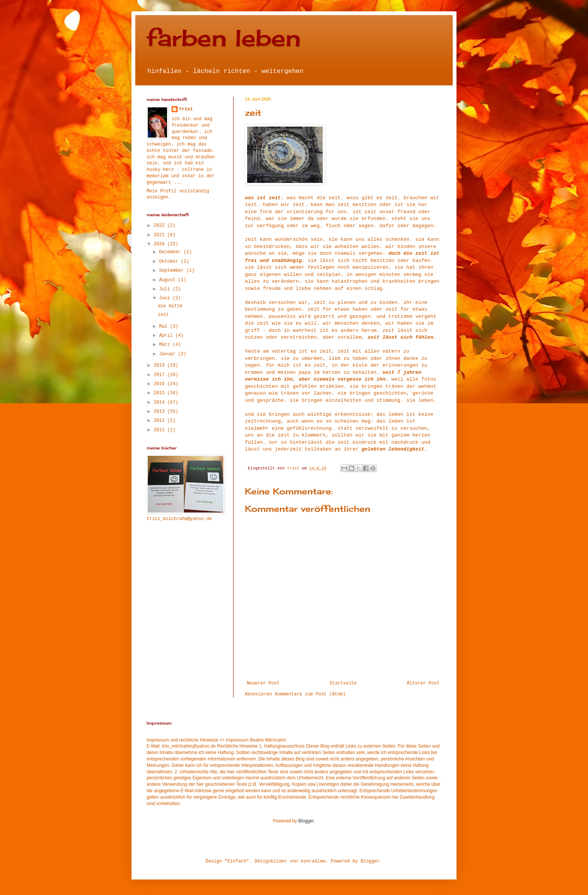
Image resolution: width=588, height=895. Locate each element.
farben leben (224, 38)
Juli (166, 289)
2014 (161, 403)
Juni (166, 298)
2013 (161, 412)
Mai (165, 327)
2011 (161, 430)
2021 (161, 235)
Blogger (306, 821)
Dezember (171, 252)
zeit (163, 315)
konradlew (313, 861)
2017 (161, 375)
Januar (169, 354)
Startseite (343, 683)
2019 (161, 365)
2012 (161, 421)
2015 (161, 393)
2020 (161, 244)
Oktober (170, 262)
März (166, 345)
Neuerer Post (263, 683)
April (167, 336)
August (169, 280)
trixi (186, 109)
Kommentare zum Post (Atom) (310, 694)
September (173, 271)
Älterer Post (423, 683)
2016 (161, 384)
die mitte (170, 306)
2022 (161, 226)
